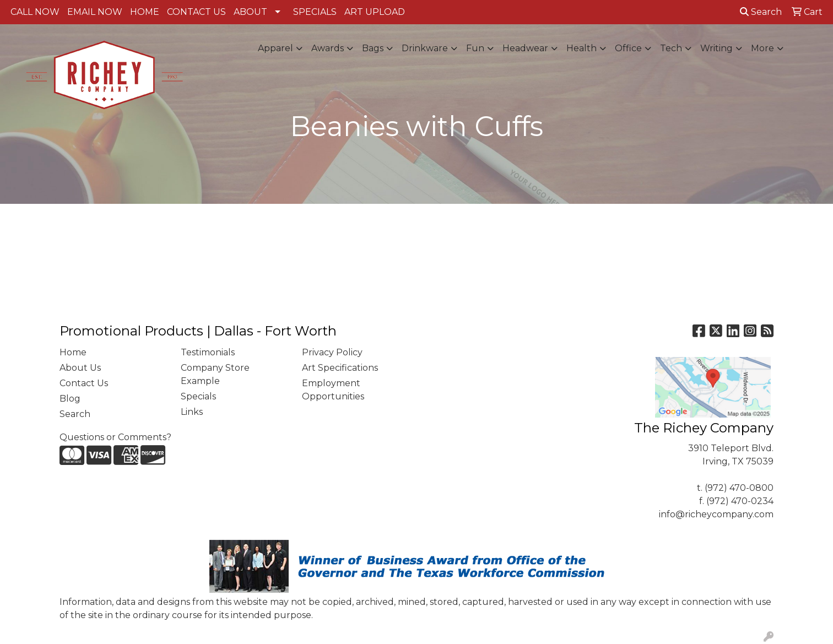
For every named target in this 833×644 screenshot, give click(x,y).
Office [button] (628, 48)
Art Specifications (340, 368)
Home (73, 352)
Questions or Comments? (115, 437)
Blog (70, 399)
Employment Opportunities (333, 390)
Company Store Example (215, 374)
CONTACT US (196, 12)
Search (761, 12)
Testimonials (208, 352)
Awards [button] (328, 48)
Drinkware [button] (425, 48)
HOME (145, 12)
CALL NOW (35, 12)
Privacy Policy (332, 352)
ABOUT (250, 12)
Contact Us (84, 383)
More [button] (762, 48)
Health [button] (582, 48)
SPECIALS (315, 12)
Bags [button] (373, 48)
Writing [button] (716, 48)
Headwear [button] (525, 48)
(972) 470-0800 (739, 488)
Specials (198, 396)
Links (192, 412)
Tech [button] (671, 48)
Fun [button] (475, 48)
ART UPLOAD (375, 12)
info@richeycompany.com (716, 514)
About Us (80, 368)
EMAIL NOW (95, 12)
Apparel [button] (275, 48)
